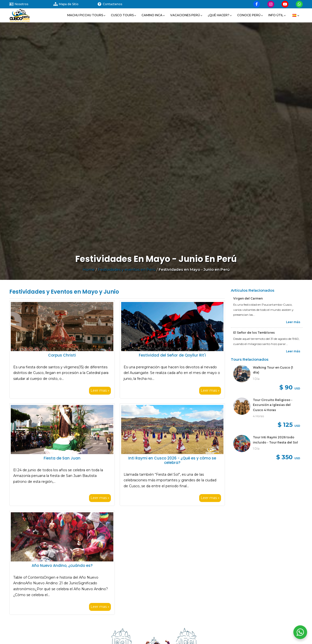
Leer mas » (100, 390)
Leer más (293, 322)
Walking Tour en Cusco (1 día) (273, 370)
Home (89, 269)
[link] (267, 379)
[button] (87, 15)
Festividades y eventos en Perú (127, 269)
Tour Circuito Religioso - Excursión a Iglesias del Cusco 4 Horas (273, 405)
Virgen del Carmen (248, 298)
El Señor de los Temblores (254, 333)
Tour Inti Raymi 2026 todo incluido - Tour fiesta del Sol (275, 440)
